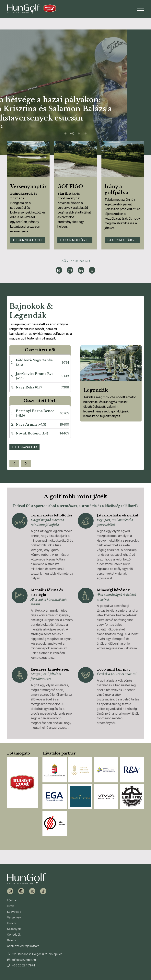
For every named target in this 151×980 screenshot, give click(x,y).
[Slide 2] (72, 133)
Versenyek (14, 917)
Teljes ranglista (24, 447)
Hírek (11, 906)
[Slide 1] (65, 133)
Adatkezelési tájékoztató (23, 946)
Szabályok (14, 929)
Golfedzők (14, 934)
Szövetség (14, 912)
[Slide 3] (79, 133)
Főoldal (12, 900)
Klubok (12, 923)
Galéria (12, 940)
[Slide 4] (86, 133)
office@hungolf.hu (24, 960)
